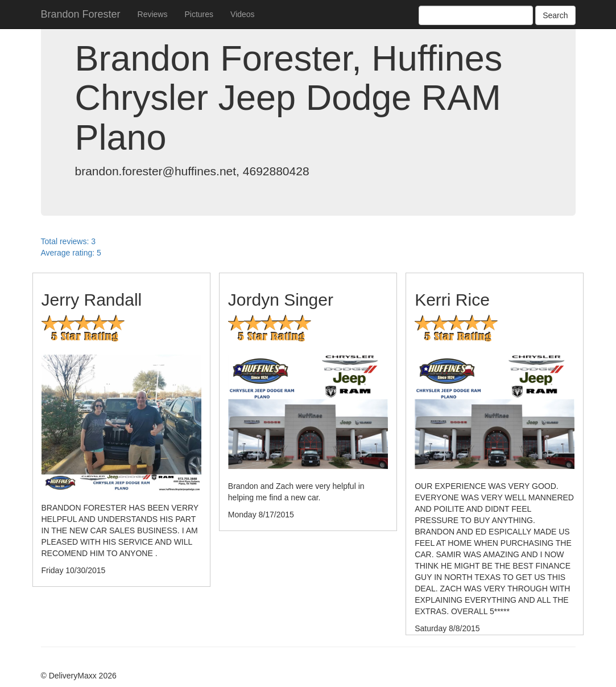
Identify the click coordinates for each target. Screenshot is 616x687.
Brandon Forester (81, 14)
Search (555, 15)
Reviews (153, 14)
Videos (243, 14)
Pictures (199, 14)
